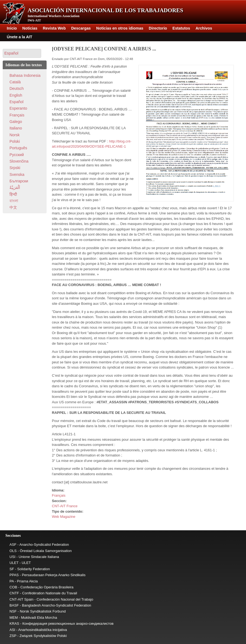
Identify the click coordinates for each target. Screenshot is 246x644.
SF (12, 569)
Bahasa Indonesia (25, 75)
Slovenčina (19, 161)
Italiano (16, 128)
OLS (13, 551)
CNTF (14, 593)
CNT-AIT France (65, 506)
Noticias (30, 28)
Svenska (17, 175)
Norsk (14, 135)
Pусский (17, 155)
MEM (14, 618)
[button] (22, 53)
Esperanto (18, 108)
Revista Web (54, 28)
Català (15, 82)
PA (12, 581)
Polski (15, 141)
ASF (13, 545)
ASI (12, 630)
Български (19, 181)
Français (59, 495)
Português (18, 148)
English (16, 95)
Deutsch (17, 88)
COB (13, 587)
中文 (13, 207)
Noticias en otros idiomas (120, 28)
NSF (13, 611)
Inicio (12, 28)
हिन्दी (13, 194)
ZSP (13, 636)
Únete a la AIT (20, 37)
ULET (14, 563)
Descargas (81, 28)
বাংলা (14, 201)
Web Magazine (64, 517)
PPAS (14, 575)
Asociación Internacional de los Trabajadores (105, 10)
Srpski (15, 168)
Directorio (158, 28)
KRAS (14, 624)
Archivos (204, 28)
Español (17, 102)
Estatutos (181, 28)
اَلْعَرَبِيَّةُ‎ (15, 188)
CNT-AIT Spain (21, 599)
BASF (14, 605)
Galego (16, 122)
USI (12, 557)
